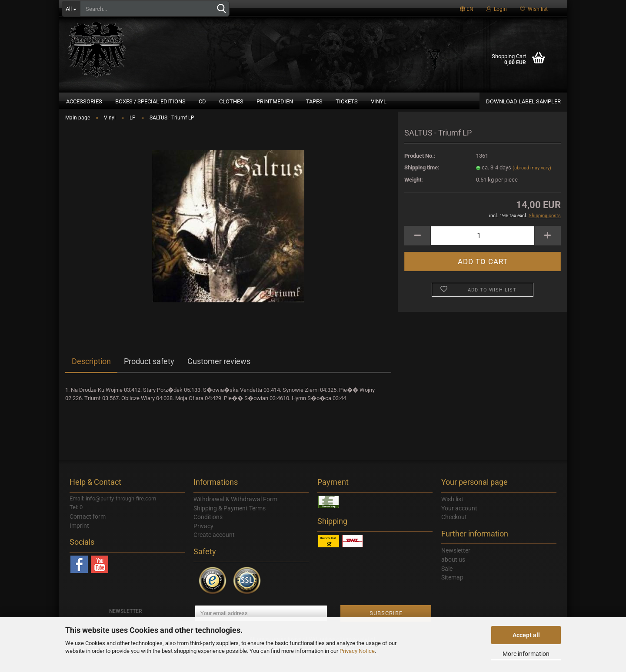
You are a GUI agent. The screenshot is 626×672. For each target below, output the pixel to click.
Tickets (347, 101)
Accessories (84, 101)
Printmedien (275, 101)
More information (526, 654)
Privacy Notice (357, 651)
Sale (447, 578)
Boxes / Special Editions (150, 101)
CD (202, 101)
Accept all (526, 635)
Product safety (149, 371)
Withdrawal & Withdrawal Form (235, 509)
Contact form (88, 526)
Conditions (208, 527)
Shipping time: (422, 177)
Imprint (79, 535)
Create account (214, 545)
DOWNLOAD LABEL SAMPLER (523, 101)
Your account (459, 518)
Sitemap (452, 587)
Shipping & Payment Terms (230, 518)
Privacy (203, 536)
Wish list (534, 9)
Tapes (314, 101)
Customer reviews (219, 371)
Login (497, 9)
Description (91, 371)
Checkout (454, 527)
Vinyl (379, 101)
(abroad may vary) (532, 178)
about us (453, 569)
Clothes (231, 101)
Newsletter (456, 560)
